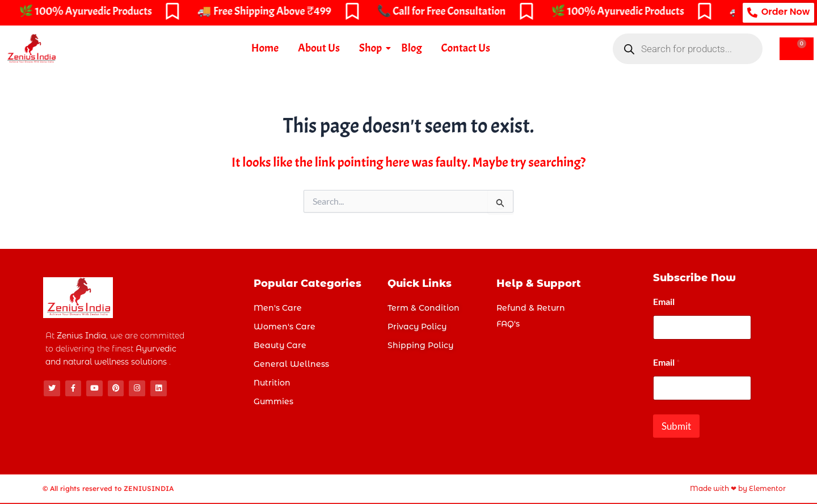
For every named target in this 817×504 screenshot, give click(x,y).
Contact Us (466, 48)
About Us (319, 48)
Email (664, 301)
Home (265, 48)
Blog (411, 48)
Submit (676, 426)
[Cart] (797, 49)
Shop (372, 48)
